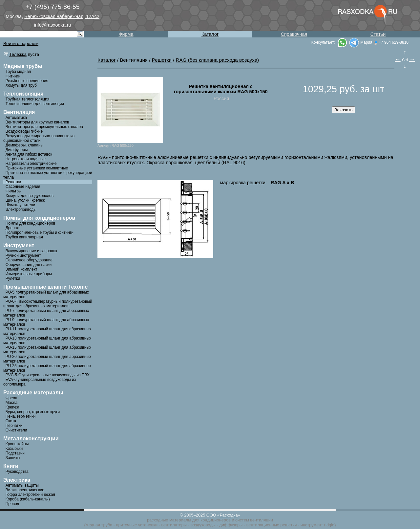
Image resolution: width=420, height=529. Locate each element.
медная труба (99, 525)
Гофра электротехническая (30, 495)
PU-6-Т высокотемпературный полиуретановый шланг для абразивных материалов (48, 304)
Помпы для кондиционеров (31, 223)
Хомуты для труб (21, 85)
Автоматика (16, 118)
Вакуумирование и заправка (31, 251)
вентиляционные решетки (272, 525)
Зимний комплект (21, 269)
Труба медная (18, 72)
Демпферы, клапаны (25, 145)
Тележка (18, 54)
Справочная (294, 34)
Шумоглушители (21, 205)
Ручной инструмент (23, 255)
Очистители (16, 430)
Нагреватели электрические (31, 164)
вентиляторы (174, 525)
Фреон (11, 398)
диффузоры (231, 525)
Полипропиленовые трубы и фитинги (40, 232)
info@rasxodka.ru (53, 25)
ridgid (329, 525)
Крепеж (12, 407)
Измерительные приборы (29, 274)
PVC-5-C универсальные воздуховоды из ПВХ (48, 375)
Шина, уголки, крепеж (25, 200)
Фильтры (14, 191)
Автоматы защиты (22, 485)
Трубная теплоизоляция (28, 99)
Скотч (11, 421)
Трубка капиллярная (24, 237)
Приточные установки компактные (37, 168)
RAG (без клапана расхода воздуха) (218, 60)
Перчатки (14, 426)
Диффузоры (17, 150)
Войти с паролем (21, 44)
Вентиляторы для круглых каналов (37, 122)
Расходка (229, 515)
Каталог (210, 34)
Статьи (378, 34)
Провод (12, 504)
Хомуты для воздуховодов (30, 196)
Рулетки (13, 278)
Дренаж (13, 228)
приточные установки (137, 525)
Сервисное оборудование (29, 260)
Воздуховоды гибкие (24, 131)
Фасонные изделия (23, 187)
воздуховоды (203, 525)
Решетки (13, 182)
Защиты (13, 458)
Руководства (17, 472)
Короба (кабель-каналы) (28, 499)
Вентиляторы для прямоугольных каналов (44, 127)
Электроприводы (21, 209)
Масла (11, 403)
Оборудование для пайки (29, 265)
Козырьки (14, 449)
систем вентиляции (254, 520)
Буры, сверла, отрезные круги (33, 412)
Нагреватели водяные (26, 159)
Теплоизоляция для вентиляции (35, 104)
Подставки (15, 453)
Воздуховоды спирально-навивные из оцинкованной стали (39, 138)
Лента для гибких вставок (29, 154)
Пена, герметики (21, 416)
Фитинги (13, 76)
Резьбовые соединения (27, 81)
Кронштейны (17, 444)
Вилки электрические (25, 490)
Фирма (126, 34)
